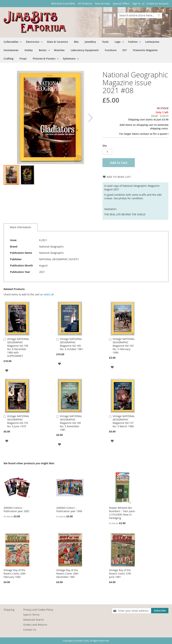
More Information (21, 227)
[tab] (21, 227)
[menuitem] (12, 42)
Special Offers (121, 3)
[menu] (86, 50)
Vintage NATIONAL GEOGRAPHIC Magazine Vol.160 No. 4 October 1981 (71, 344)
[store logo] (35, 22)
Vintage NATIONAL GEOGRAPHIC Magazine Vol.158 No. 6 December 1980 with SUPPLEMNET (18, 347)
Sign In (136, 3)
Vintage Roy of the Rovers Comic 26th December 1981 (67, 574)
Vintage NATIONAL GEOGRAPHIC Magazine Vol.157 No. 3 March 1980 (124, 421)
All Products (85, 3)
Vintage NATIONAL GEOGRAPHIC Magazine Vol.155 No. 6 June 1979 (18, 421)
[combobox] (140, 15)
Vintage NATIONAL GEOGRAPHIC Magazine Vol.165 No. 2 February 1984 (124, 346)
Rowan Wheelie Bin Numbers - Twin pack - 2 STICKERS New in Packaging (123, 513)
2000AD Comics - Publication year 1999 (69, 509)
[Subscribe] (160, 611)
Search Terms (31, 615)
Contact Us (30, 630)
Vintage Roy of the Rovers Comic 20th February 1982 (15, 574)
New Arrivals (103, 3)
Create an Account (157, 3)
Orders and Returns (35, 625)
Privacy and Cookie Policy (38, 610)
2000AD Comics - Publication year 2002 (16, 509)
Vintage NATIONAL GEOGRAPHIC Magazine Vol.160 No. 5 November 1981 (71, 423)
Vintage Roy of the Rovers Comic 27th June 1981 (120, 574)
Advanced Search (34, 620)
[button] (28, 175)
